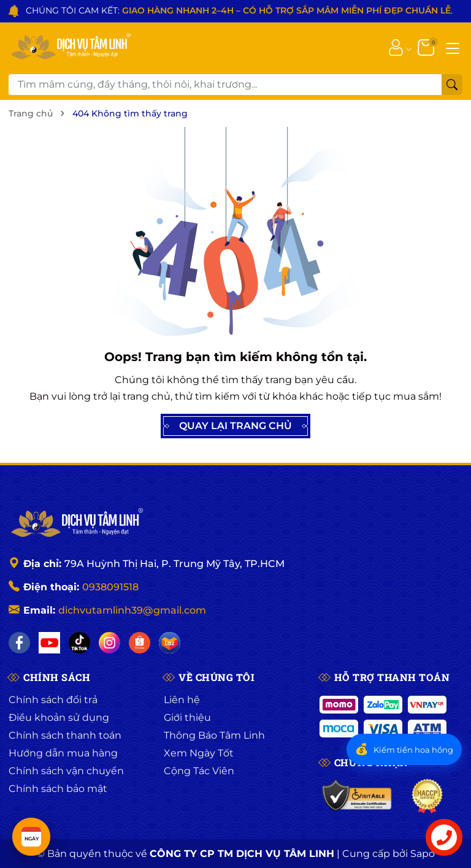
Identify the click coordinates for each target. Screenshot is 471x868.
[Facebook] (19, 643)
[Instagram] (109, 643)
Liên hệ (182, 700)
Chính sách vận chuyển (66, 771)
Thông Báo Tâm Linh (214, 735)
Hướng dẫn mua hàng (63, 753)
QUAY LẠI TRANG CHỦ (235, 426)
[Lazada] (170, 643)
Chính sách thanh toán (65, 735)
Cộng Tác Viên (199, 771)
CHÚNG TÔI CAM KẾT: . (239, 10)
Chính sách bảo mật (58, 789)
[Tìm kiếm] (452, 85)
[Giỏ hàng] (427, 47)
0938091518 (110, 587)
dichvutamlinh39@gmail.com (132, 610)
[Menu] (453, 47)
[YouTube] (49, 643)
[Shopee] (140, 643)
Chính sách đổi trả (53, 700)
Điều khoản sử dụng (59, 718)
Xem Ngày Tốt (199, 753)
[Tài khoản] (396, 47)
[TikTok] (79, 643)
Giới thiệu (187, 718)
